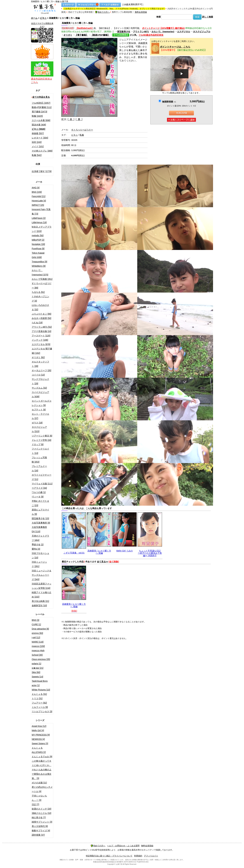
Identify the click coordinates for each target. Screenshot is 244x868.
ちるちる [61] (38, 292)
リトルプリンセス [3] (42, 711)
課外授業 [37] (38, 835)
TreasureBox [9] (39, 262)
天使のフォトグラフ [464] (40, 538)
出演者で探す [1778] (42, 171)
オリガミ (68, 35)
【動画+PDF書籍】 (100, 35)
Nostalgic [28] (38, 244)
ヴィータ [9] (38, 497)
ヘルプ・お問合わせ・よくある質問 (123, 846)
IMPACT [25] (38, 205)
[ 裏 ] (79, 119)
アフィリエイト (151, 856)
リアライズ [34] (39, 488)
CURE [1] (36, 624)
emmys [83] (37, 633)
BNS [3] (35, 620)
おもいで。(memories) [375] (40, 272)
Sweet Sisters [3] (40, 743)
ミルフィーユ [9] (40, 707)
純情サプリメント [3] (42, 822)
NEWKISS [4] (38, 739)
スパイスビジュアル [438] (40, 394)
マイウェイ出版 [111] (42, 484)
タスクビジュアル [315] (39, 429)
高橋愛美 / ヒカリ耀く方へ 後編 (74, 605)
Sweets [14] (37, 677)
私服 (82, 135)
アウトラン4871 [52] (42, 327)
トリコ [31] (37, 698)
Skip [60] (36, 672)
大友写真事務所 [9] (41, 523)
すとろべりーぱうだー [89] (42, 286)
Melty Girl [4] (38, 730)
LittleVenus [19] (39, 222)
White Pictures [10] (41, 690)
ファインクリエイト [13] (40, 451)
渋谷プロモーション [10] (40, 555)
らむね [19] (37, 323)
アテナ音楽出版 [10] (41, 331)
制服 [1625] (37, 116)
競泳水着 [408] (39, 125)
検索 (159, 17)
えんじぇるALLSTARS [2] (39, 750)
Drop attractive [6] (40, 629)
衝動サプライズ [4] (41, 831)
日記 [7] (35, 804)
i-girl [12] (36, 637)
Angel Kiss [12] (39, 726)
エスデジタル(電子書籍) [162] (42, 351)
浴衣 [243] (37, 142)
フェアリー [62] (39, 703)
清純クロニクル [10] (41, 813)
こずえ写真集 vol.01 (74, 553)
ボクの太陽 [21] (39, 783)
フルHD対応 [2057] (41, 103)
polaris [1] (36, 664)
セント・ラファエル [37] (40, 416)
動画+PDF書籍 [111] (42, 107)
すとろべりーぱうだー (82, 130)
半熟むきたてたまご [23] (40, 503)
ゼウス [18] (37, 423)
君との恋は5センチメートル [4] (42, 789)
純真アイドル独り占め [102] (42, 595)
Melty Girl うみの (125, 551)
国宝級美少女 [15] (40, 518)
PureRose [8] (38, 249)
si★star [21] (38, 668)
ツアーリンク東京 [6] (42, 436)
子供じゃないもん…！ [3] (39, 798)
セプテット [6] (39, 410)
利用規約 (138, 856)
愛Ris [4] (36, 549)
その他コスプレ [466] (42, 151)
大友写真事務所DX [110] (39, 529)
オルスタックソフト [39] (40, 364)
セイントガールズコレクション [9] (42, 403)
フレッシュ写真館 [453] (39, 460)
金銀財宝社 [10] (39, 605)
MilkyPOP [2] (38, 240)
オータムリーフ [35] (41, 370)
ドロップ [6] (38, 444)
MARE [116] (38, 642)
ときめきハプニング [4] (40, 299)
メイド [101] (38, 146)
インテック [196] (40, 340)
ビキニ (43, 18)
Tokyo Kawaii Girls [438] (38, 255)
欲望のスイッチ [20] (41, 809)
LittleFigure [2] (39, 218)
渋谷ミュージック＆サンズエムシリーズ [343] (42, 575)
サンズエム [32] (39, 388)
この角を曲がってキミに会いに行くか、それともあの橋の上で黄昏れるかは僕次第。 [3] (42, 770)
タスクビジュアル (202, 32)
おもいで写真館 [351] (42, 279)
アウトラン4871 (141, 32)
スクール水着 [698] (41, 120)
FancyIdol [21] (39, 196)
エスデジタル (184, 32)
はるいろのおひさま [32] (40, 307)
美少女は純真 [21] (40, 601)
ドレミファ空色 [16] (41, 440)
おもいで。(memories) (163, 32)
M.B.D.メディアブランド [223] (42, 229)
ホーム (34, 18)
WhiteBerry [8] (39, 266)
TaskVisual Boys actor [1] (40, 683)
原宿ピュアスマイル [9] (40, 512)
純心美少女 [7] (39, 817)
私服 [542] (37, 155)
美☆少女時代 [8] (40, 826)
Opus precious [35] (41, 659)
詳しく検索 (208, 17)
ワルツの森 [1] (39, 492)
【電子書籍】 (82, 35)
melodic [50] (38, 235)
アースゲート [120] (41, 336)
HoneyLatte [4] (39, 201)
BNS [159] (37, 192)
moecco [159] (38, 646)
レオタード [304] (40, 138)
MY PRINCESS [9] (41, 735)
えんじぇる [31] (39, 694)
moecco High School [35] (38, 653)
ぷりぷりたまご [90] (41, 314)
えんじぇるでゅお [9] (42, 757)
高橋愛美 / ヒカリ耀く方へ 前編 (99, 552)
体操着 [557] (38, 133)
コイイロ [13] (38, 375)
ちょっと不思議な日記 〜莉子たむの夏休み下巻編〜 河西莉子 (150, 553)
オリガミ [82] (38, 357)
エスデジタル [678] (41, 344)
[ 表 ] (71, 119)
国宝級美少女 (124, 32)
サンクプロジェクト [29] (40, 381)
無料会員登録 (141, 12)
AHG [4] (36, 188)
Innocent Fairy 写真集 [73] (41, 212)
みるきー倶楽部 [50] (41, 318)
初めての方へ (102, 12)
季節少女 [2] (38, 545)
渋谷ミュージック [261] (39, 564)
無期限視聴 (169, 102)
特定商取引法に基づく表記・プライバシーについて (109, 856)
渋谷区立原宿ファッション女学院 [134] (42, 586)
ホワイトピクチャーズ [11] (42, 477)
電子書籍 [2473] (39, 112)
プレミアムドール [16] (39, 468)
